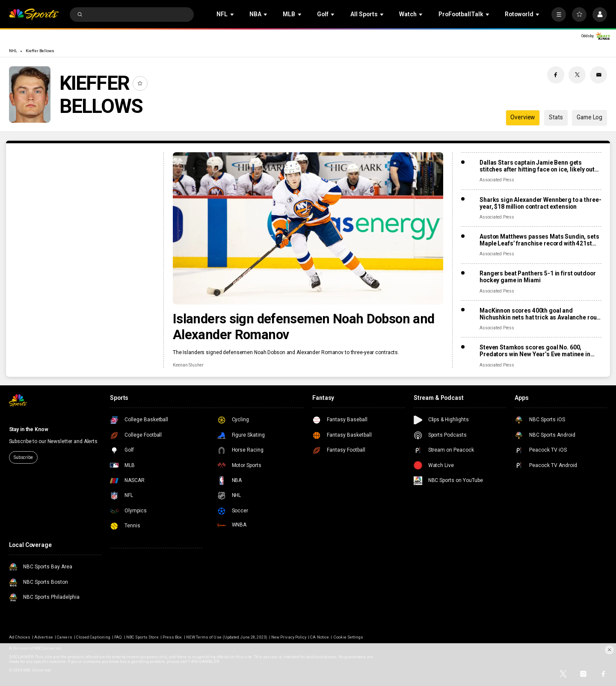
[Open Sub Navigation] (233, 14)
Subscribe (23, 457)
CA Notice (319, 637)
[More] (559, 15)
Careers (64, 637)
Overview (523, 117)
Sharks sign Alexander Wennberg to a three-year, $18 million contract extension (540, 203)
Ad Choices (20, 637)
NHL (13, 51)
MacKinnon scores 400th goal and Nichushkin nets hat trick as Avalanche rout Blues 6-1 (539, 314)
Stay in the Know (29, 429)
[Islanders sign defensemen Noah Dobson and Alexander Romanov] (308, 228)
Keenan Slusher (188, 365)
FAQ (118, 637)
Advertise (43, 637)
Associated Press (497, 180)
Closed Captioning (93, 637)
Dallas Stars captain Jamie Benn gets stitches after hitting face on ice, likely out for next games (537, 166)
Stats (556, 117)
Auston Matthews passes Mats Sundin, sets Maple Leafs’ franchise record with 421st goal (539, 240)
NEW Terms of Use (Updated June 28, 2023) (227, 637)
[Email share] (598, 75)
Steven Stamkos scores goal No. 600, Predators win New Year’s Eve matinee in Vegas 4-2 (535, 351)
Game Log (589, 117)
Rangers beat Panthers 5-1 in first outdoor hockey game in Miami (538, 277)
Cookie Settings (348, 637)
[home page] (34, 15)
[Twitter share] (577, 75)
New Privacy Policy (289, 637)
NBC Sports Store (142, 637)
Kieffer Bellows (40, 51)
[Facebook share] (556, 75)
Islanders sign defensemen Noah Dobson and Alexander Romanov (304, 327)
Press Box (172, 637)
